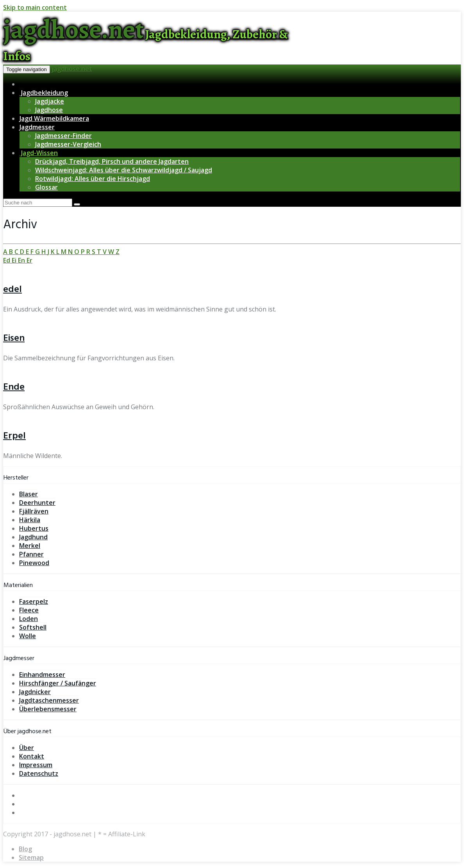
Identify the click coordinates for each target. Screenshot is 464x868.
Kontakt (32, 756)
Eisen (14, 338)
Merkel (30, 546)
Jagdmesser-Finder (63, 136)
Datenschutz (39, 773)
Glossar (46, 187)
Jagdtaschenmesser (49, 700)
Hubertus (34, 528)
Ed (7, 260)
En (22, 260)
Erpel (14, 436)
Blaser (29, 494)
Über (27, 748)
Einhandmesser (42, 675)
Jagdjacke (50, 101)
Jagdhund (33, 537)
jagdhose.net (72, 69)
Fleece (29, 610)
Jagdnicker (35, 692)
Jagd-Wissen (39, 153)
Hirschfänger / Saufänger (58, 683)
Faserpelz (34, 601)
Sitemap (31, 857)
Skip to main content (35, 7)
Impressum (36, 765)
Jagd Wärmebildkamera (54, 118)
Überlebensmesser (48, 709)
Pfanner (31, 554)
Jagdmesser (37, 127)
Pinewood (34, 563)
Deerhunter (37, 503)
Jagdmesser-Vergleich (68, 144)
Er (29, 260)
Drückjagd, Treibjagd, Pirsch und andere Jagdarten (112, 161)
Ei (15, 260)
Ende (14, 387)
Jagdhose (49, 110)
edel (12, 290)
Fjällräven (34, 511)
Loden (29, 619)
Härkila (30, 520)
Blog (25, 849)
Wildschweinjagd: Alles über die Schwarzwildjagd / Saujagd (124, 170)
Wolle (28, 636)
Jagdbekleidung (44, 93)
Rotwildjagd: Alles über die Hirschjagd (93, 179)
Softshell (33, 627)
